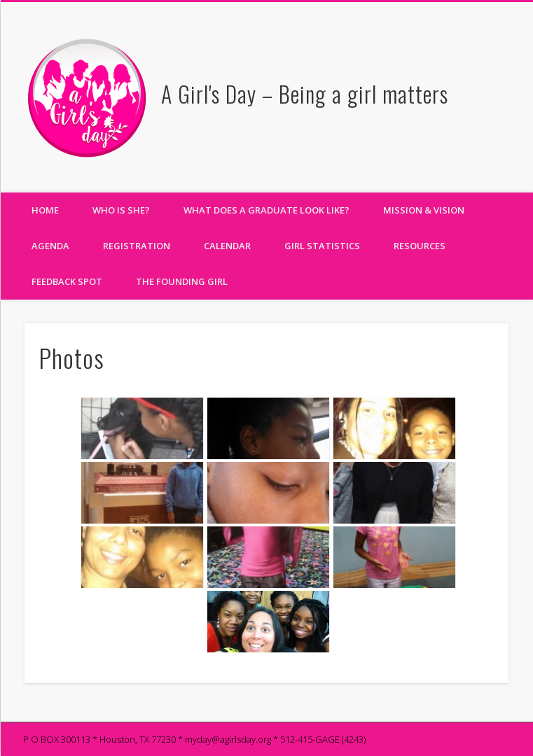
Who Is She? (121, 210)
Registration (137, 246)
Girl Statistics (322, 246)
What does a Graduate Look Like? (266, 210)
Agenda (50, 246)
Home (45, 210)
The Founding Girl (182, 281)
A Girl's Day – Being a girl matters (305, 93)
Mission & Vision (424, 210)
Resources (420, 246)
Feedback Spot (67, 281)
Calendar (227, 246)
